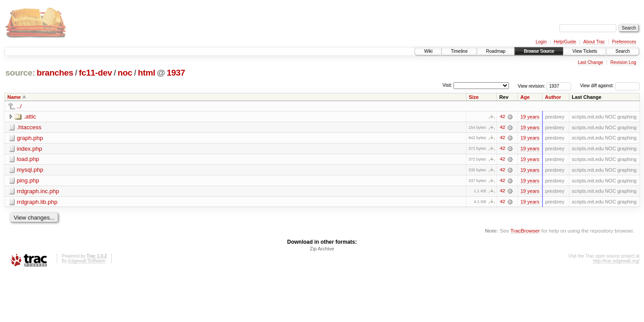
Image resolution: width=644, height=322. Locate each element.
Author (553, 97)
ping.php (28, 181)
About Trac (594, 42)
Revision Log (623, 62)
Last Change (591, 62)
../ (19, 106)
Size (474, 97)
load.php (28, 159)
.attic (30, 117)
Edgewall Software (87, 262)
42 (502, 117)
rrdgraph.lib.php (37, 202)
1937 (176, 73)
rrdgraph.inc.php (38, 192)
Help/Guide (565, 42)
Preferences (624, 42)
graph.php (30, 138)
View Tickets (585, 51)
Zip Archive (322, 250)
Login (541, 42)
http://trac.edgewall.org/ (616, 262)
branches (55, 73)
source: (20, 73)
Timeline (459, 51)
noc (125, 73)
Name (14, 97)
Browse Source (539, 51)
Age (525, 97)
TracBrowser (525, 231)
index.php (30, 149)
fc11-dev (95, 73)
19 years (530, 117)
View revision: (532, 86)
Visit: (447, 85)
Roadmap (496, 51)
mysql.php (30, 170)
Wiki (428, 51)
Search (623, 51)
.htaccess (29, 127)
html (146, 73)
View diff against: (610, 86)
